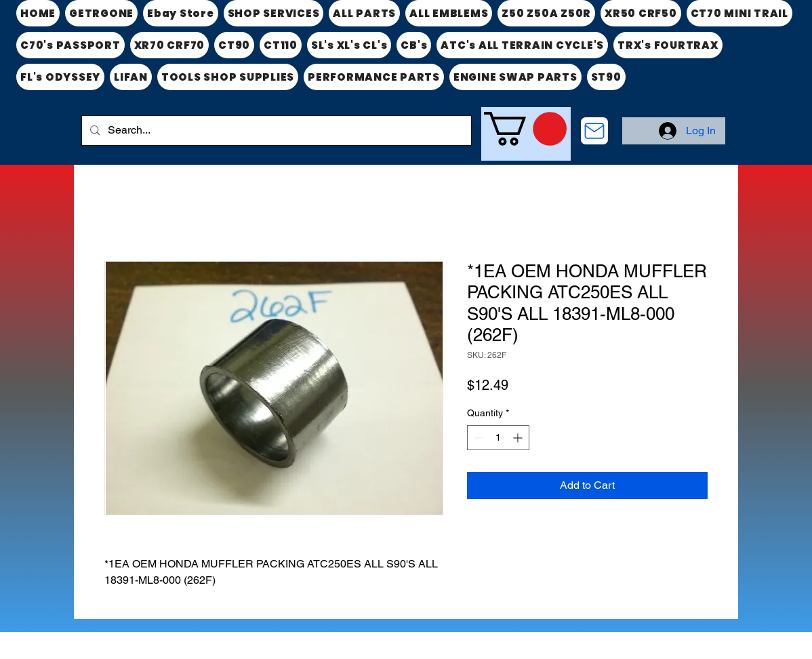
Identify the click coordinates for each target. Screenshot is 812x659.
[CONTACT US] (594, 131)
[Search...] (275, 131)
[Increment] (519, 438)
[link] (525, 129)
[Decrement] (478, 438)
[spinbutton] (498, 438)
